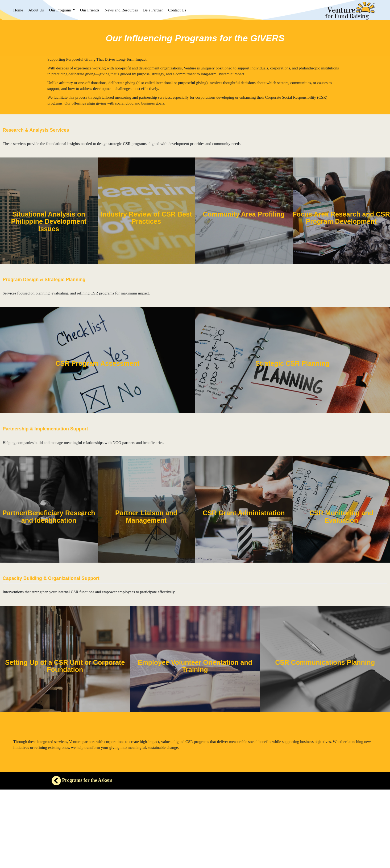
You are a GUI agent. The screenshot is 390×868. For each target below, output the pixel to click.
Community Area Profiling (244, 214)
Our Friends (90, 10)
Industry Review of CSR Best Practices (146, 218)
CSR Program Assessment (98, 363)
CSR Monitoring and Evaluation (341, 517)
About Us (36, 10)
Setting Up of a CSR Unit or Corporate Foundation (65, 666)
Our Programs (61, 10)
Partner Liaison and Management (146, 517)
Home (18, 10)
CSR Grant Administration (244, 513)
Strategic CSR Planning (292, 363)
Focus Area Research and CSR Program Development (341, 218)
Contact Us (177, 10)
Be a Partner (153, 10)
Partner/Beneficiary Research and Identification (49, 517)
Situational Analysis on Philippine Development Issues (49, 221)
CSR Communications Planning (325, 662)
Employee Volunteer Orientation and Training (195, 666)
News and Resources (121, 10)
